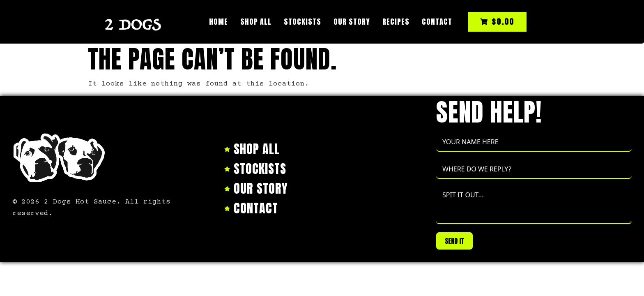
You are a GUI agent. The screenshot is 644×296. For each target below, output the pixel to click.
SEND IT (454, 241)
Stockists (302, 22)
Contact (437, 22)
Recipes (396, 22)
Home (218, 22)
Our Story (352, 22)
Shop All (256, 22)
